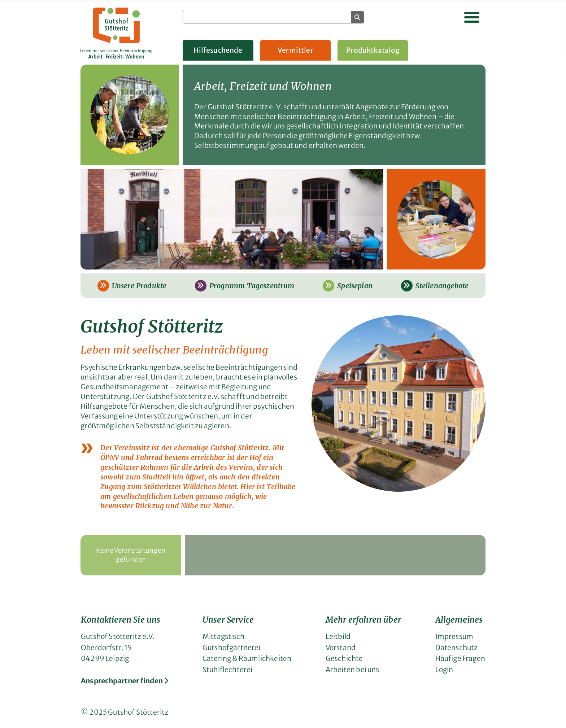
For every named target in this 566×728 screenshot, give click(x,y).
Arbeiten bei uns (352, 670)
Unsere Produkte (132, 286)
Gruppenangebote (455, 50)
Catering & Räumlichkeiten (247, 658)
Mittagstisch (223, 636)
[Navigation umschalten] (472, 17)
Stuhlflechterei (228, 670)
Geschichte (344, 658)
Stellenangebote (435, 286)
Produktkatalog (373, 50)
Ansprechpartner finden (125, 681)
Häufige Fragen (460, 658)
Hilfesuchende (218, 50)
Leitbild (338, 636)
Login (444, 670)
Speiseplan (348, 286)
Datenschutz (457, 648)
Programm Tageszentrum (245, 286)
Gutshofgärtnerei (232, 648)
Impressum (454, 636)
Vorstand (341, 648)
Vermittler (295, 50)
